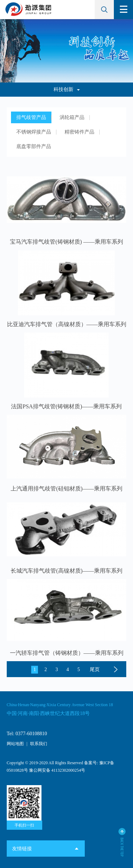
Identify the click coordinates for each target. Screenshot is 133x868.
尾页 (95, 670)
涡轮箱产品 (72, 117)
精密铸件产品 (79, 132)
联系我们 (39, 744)
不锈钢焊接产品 (34, 132)
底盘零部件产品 (34, 146)
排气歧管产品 (31, 117)
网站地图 (15, 744)
